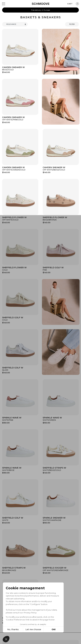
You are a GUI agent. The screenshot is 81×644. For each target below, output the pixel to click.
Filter (72, 24)
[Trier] (15, 24)
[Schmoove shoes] (41, 4)
